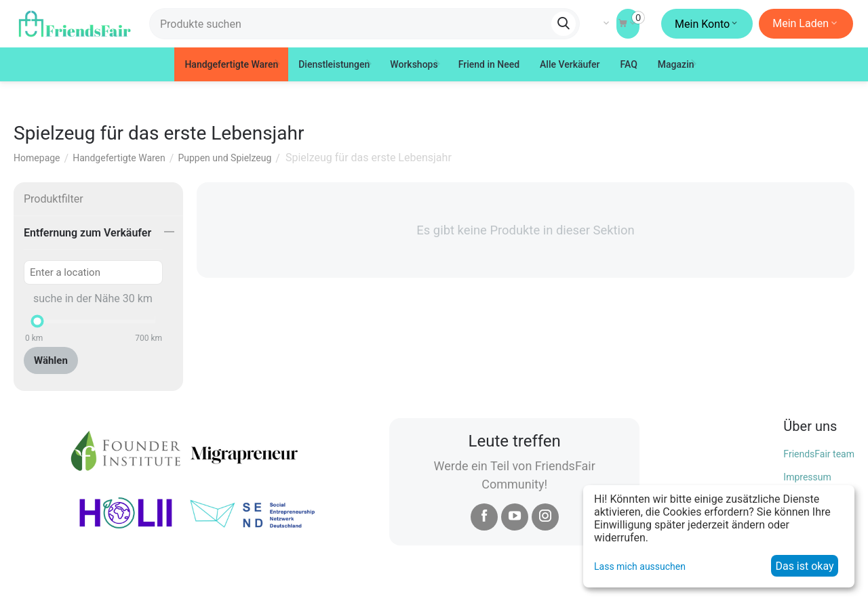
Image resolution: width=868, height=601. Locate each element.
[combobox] (364, 24)
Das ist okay (804, 566)
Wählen (51, 360)
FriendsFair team (819, 454)
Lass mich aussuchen (640, 566)
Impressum (807, 477)
